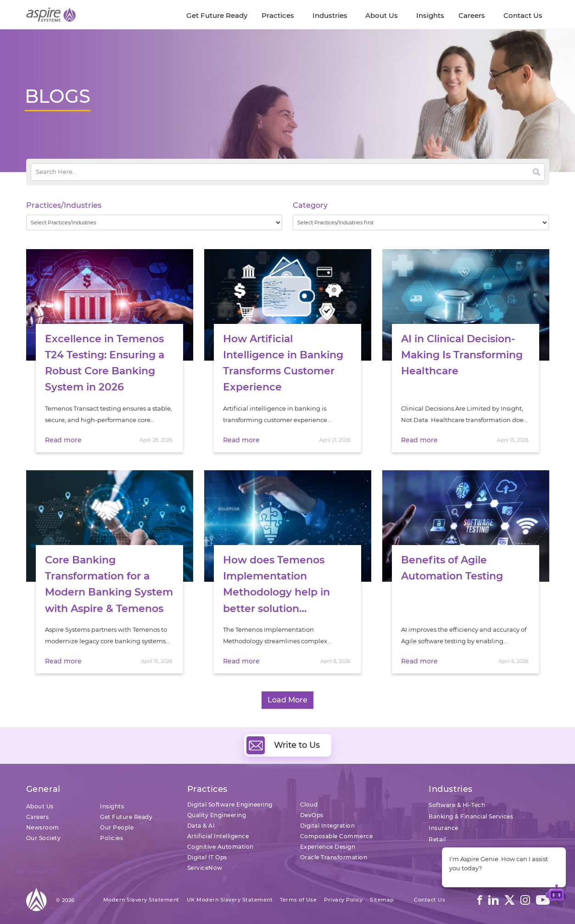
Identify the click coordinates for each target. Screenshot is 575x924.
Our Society (44, 838)
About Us (40, 806)
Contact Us (430, 900)
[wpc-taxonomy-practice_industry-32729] (154, 223)
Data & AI (201, 826)
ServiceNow (205, 868)
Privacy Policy (343, 900)
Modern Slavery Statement (141, 900)
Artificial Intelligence (218, 836)
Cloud (309, 804)
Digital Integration (328, 826)
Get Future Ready (126, 817)
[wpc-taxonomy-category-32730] (421, 223)
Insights (112, 806)
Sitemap (382, 900)
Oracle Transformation (334, 857)
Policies (112, 838)
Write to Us (283, 745)
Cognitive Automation (221, 847)
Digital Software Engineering (230, 804)
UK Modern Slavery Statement (230, 900)
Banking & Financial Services (471, 816)
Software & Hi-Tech (457, 805)
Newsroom (43, 827)
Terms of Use (298, 900)
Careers (38, 817)
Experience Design (328, 847)
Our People (117, 827)
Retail (437, 839)
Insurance (444, 828)
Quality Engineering (217, 815)
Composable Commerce (337, 836)
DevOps (312, 815)
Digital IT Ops (207, 857)
